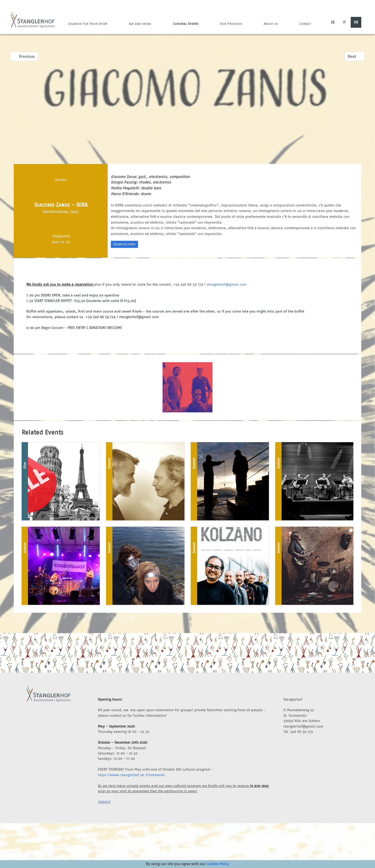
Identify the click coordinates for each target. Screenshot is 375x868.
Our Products (231, 24)
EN (356, 22)
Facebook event (124, 244)
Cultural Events (186, 24)
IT (344, 22)
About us (271, 24)
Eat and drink (140, 24)
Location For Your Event (88, 24)
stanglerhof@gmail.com (227, 284)
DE (333, 22)
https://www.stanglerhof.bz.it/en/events (131, 775)
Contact (305, 24)
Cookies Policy (218, 864)
